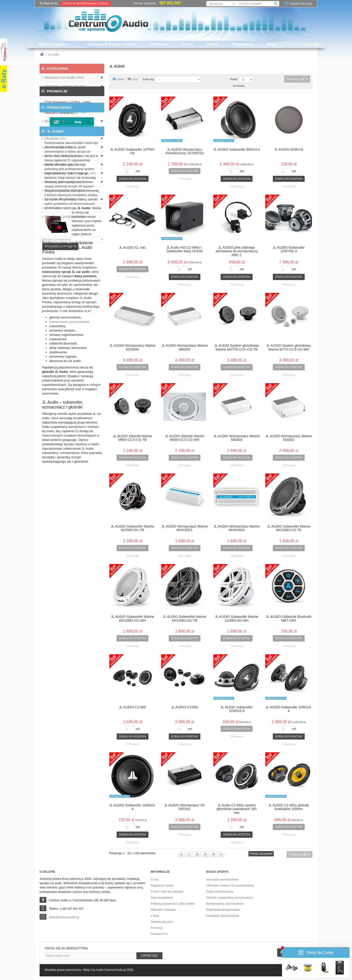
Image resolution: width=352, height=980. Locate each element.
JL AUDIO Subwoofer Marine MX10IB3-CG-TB (289, 528)
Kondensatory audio (62, 104)
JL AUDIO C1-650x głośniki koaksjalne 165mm (289, 807)
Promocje (159, 44)
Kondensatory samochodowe (225, 904)
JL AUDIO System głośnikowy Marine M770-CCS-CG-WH (289, 347)
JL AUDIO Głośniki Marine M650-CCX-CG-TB (133, 438)
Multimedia (56, 121)
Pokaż (234, 79)
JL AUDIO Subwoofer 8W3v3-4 (237, 150)
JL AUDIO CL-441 (133, 248)
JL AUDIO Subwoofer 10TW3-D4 (133, 151)
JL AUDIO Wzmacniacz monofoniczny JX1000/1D (185, 151)
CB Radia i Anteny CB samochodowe (230, 886)
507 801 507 (170, 3)
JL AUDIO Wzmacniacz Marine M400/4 (237, 438)
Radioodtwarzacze (62, 164)
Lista (133, 79)
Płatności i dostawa (163, 910)
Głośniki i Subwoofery (65, 95)
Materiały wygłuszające (66, 112)
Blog (272, 44)
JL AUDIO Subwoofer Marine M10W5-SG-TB (132, 528)
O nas (188, 44)
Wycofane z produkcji (65, 217)
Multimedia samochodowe (223, 910)
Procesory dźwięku (62, 156)
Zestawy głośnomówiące (66, 182)
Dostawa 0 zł (159, 934)
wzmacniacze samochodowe (69, 497)
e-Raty (155, 916)
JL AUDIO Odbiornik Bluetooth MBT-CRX (289, 619)
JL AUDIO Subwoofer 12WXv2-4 (237, 709)
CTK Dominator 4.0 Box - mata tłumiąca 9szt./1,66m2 (84, 245)
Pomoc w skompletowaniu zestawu (86, 3)
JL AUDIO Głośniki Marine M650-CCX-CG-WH (184, 438)
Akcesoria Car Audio (64, 78)
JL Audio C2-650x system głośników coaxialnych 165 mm (237, 809)
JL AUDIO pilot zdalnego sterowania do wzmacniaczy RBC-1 (237, 251)
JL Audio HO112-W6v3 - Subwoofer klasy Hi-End (184, 249)
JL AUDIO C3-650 (185, 707)
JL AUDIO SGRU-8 (289, 150)
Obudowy (55, 138)
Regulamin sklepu (162, 886)
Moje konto (49, 3)
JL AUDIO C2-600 (133, 707)
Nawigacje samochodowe (223, 916)
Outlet (213, 44)
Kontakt (312, 44)
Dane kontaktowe (162, 898)
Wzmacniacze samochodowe (70, 173)
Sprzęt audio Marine (63, 199)
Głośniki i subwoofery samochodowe (230, 898)
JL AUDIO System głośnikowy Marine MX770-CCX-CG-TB (237, 347)
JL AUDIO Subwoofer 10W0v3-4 (133, 807)
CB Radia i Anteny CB (65, 86)
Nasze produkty (53, 44)
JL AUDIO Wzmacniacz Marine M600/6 (185, 347)
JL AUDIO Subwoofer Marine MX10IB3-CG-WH (132, 619)
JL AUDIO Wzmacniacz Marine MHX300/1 (185, 528)
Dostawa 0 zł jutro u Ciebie (112, 44)
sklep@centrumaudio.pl (64, 917)
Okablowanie (58, 147)
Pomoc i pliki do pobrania (167, 892)
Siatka (119, 79)
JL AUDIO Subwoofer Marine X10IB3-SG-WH (236, 619)
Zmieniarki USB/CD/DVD (65, 190)
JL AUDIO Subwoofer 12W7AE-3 (289, 249)
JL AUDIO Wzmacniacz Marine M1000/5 (133, 347)
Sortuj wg (148, 79)
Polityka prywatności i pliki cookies (173, 904)
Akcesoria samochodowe (222, 880)
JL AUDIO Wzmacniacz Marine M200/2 (289, 438)
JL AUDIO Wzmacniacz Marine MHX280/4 (237, 528)
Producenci (243, 44)
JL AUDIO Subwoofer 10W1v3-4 (289, 709)
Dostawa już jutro (162, 922)
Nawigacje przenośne (63, 130)
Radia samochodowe (220, 892)
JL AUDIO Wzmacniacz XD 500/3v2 (184, 807)
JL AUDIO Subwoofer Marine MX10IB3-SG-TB (185, 619)
